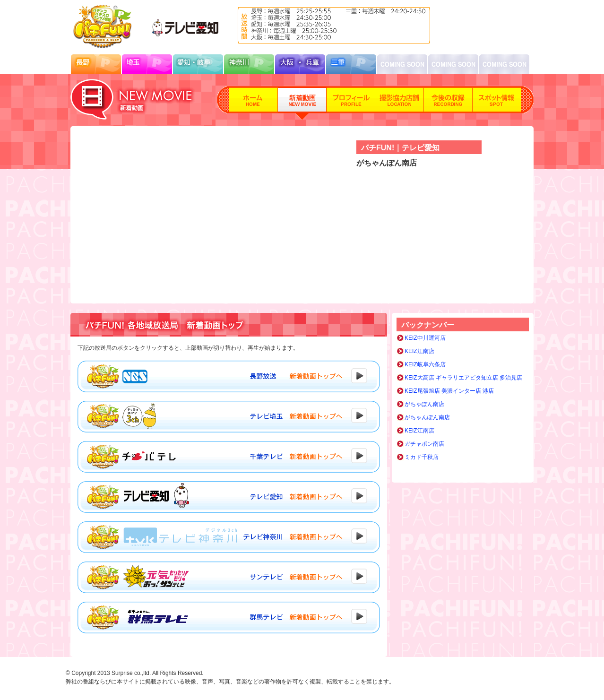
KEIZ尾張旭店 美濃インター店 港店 (449, 391)
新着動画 (302, 103)
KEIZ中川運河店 (425, 338)
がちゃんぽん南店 (427, 417)
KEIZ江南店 (419, 351)
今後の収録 (448, 103)
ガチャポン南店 (424, 444)
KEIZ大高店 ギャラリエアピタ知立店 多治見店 (463, 378)
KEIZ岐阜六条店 (425, 364)
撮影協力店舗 (400, 103)
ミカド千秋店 (422, 457)
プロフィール (351, 103)
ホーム (254, 103)
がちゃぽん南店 (424, 404)
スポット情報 (497, 103)
